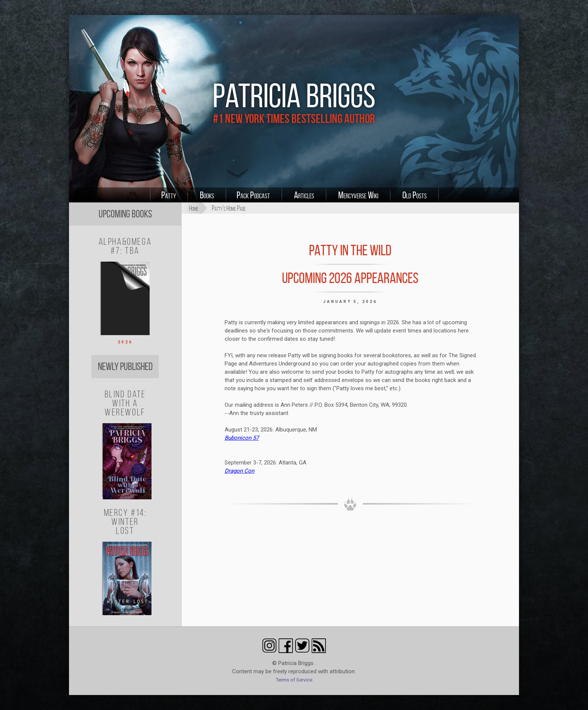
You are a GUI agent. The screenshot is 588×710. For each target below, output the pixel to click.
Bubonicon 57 (242, 438)
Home (194, 208)
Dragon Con (239, 471)
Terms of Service (294, 680)
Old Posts (415, 195)
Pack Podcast (253, 195)
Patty (169, 195)
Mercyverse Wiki (358, 195)
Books (207, 195)
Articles (304, 195)
